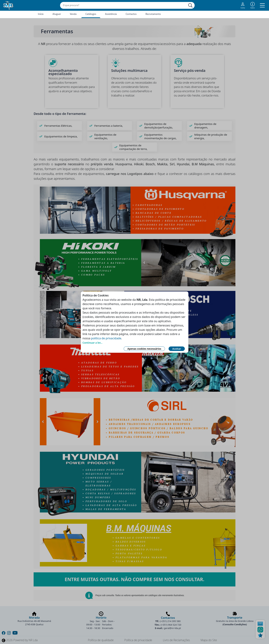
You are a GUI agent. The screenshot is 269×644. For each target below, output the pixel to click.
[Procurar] (190, 5)
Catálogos (91, 14)
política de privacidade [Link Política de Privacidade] (106, 338)
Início (41, 14)
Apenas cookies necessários (144, 349)
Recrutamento (153, 14)
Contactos (131, 14)
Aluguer (57, 14)
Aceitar (177, 349)
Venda (73, 14)
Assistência (111, 14)
